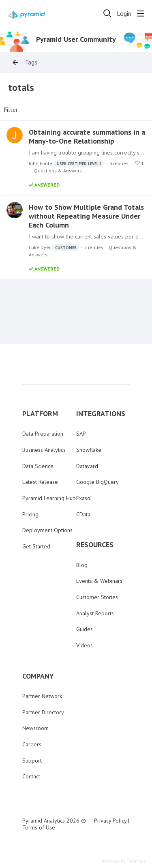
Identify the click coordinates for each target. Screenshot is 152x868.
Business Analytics (44, 450)
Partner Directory (43, 712)
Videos (85, 645)
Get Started (36, 546)
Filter (11, 110)
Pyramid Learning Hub (49, 498)
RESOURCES (95, 545)
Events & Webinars (99, 581)
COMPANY (38, 676)
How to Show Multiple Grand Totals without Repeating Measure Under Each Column (86, 216)
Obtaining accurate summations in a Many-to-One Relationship (87, 136)
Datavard (87, 466)
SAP (81, 434)
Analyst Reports (95, 613)
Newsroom (35, 728)
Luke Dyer (54, 248)
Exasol (84, 498)
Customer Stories (97, 597)
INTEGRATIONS (101, 414)
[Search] (107, 13)
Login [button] (124, 14)
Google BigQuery (97, 482)
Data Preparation (43, 434)
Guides (85, 629)
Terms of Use (39, 827)
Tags (31, 62)
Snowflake (89, 450)
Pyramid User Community (76, 39)
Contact (31, 776)
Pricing (30, 514)
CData (83, 514)
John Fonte (66, 164)
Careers (32, 744)
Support (32, 761)
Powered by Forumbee (124, 861)
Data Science (38, 466)
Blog (82, 565)
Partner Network (42, 696)
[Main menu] (141, 13)
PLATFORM (40, 414)
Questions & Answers (58, 171)
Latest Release (40, 482)
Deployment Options (47, 530)
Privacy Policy (110, 821)
